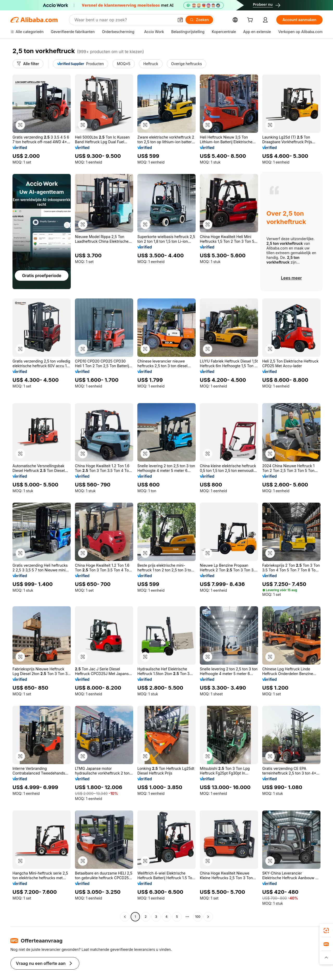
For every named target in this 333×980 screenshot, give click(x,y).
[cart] (266, 20)
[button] (20, 125)
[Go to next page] (208, 917)
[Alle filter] (27, 64)
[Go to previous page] (125, 917)
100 (198, 917)
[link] (326, 931)
